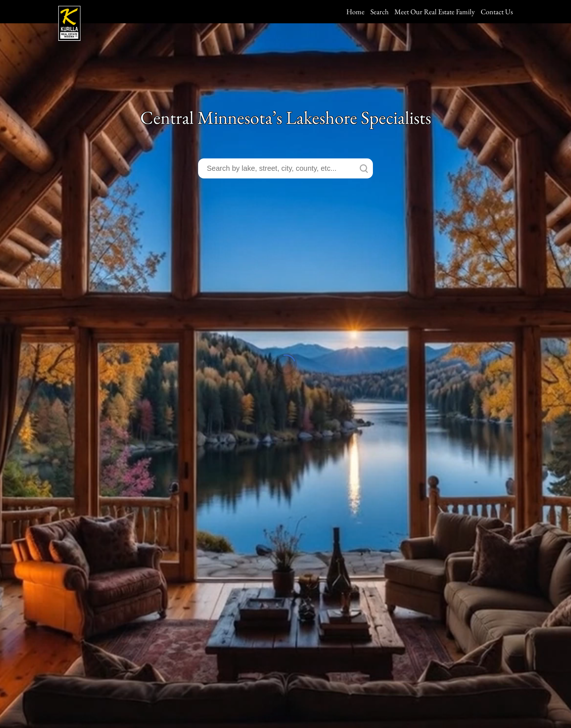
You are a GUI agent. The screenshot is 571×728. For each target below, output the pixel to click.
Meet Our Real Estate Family (435, 12)
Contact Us (497, 12)
